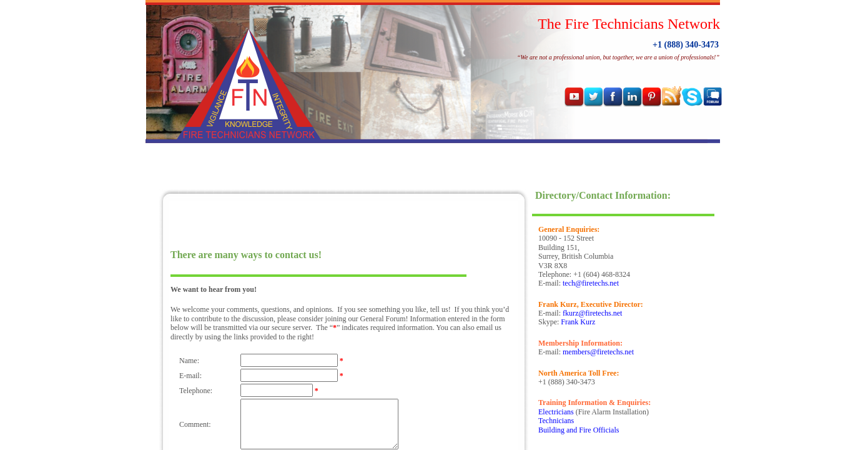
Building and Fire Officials (579, 430)
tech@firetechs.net (591, 283)
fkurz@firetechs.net (592, 313)
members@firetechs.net (598, 352)
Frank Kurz (578, 322)
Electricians (556, 412)
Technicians (556, 421)
